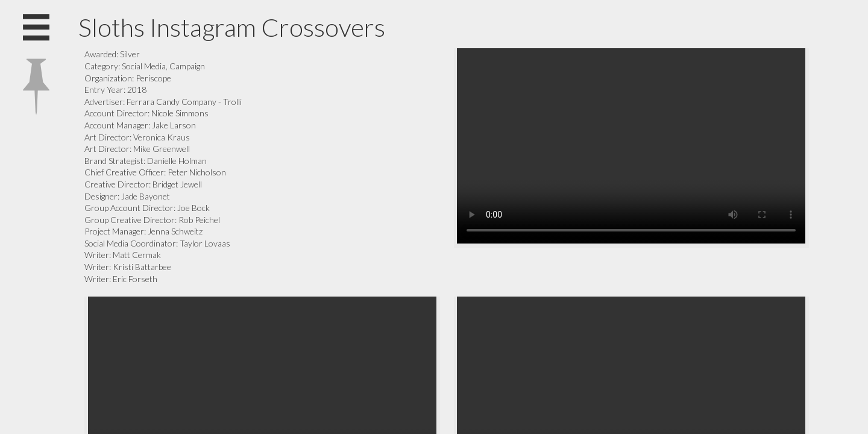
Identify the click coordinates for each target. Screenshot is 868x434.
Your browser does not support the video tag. (631, 146)
